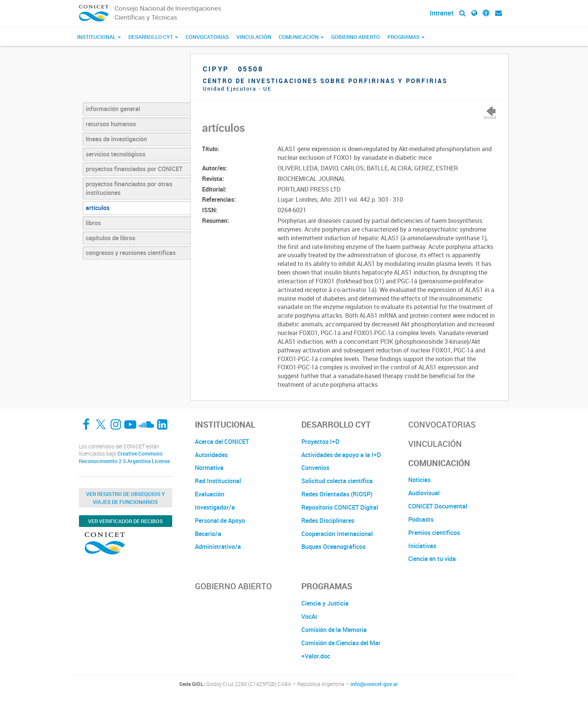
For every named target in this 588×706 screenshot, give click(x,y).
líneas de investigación (116, 139)
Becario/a (208, 534)
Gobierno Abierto (356, 37)
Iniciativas (422, 546)
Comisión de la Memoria (334, 630)
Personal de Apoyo (220, 521)
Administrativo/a (218, 547)
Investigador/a (215, 507)
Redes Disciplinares (328, 521)
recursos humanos (111, 124)
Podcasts (421, 519)
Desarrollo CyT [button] (153, 37)
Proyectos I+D (320, 442)
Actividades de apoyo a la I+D (341, 455)
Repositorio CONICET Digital (340, 507)
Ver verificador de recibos (125, 521)
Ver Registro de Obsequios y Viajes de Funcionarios (126, 498)
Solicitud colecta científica (337, 481)
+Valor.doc (316, 656)
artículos (98, 208)
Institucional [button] (99, 37)
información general (113, 109)
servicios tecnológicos (116, 154)
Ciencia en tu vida (432, 559)
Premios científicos (434, 533)
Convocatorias (207, 37)
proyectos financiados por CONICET (134, 169)
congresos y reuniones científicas (131, 253)
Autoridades (211, 455)
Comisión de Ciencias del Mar (341, 643)
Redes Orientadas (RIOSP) (337, 494)
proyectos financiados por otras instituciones (129, 188)
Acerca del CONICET (222, 442)
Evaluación (210, 494)
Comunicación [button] (301, 37)
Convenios (315, 468)
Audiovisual (424, 493)
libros (93, 223)
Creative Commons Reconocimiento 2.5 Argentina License (124, 457)
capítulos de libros (110, 238)
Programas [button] (406, 37)
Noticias (419, 480)
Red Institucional (218, 481)
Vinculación (254, 37)
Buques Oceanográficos (333, 547)
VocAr (309, 616)
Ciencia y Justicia (325, 603)
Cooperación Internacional (337, 534)
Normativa (209, 468)
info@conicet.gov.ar (374, 684)
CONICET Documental (438, 506)
